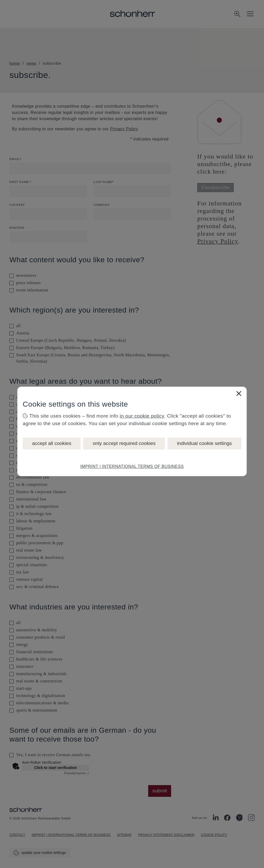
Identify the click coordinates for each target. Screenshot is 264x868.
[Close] (239, 393)
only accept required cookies (124, 443)
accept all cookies (52, 443)
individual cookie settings (205, 443)
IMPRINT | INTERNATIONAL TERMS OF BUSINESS (132, 466)
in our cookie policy (142, 416)
